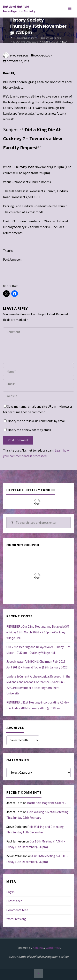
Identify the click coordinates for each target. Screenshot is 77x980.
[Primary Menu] (70, 9)
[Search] (12, 523)
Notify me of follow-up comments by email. (37, 421)
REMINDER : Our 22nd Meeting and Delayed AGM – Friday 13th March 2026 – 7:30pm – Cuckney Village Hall (38, 632)
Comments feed (17, 910)
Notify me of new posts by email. (30, 430)
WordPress (53, 948)
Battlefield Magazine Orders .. (47, 803)
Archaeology (50, 42)
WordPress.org (16, 919)
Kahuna (37, 948)
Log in (10, 892)
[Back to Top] (39, 974)
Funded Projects (27, 38)
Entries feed (14, 901)
